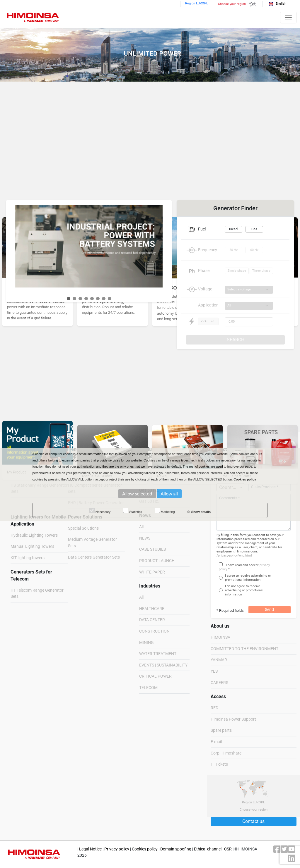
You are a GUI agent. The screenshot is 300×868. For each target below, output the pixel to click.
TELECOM (148, 688)
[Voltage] (249, 290)
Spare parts (221, 730)
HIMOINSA (220, 637)
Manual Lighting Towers (32, 546)
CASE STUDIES (152, 549)
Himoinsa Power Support (233, 719)
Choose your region (238, 4)
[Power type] (208, 322)
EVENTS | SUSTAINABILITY (163, 665)
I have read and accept (242, 565)
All (141, 527)
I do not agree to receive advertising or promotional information (244, 590)
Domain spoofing (176, 849)
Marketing (165, 511)
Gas (254, 229)
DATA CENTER (152, 620)
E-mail (216, 742)
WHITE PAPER (152, 572)
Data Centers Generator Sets (94, 557)
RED (214, 708)
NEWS (145, 538)
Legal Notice (90, 849)
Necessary (100, 511)
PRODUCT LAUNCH (157, 561)
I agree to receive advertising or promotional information (248, 578)
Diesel (234, 229)
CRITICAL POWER (155, 676)
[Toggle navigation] (288, 18)
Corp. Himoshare (226, 753)
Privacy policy (117, 849)
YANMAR (219, 660)
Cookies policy (145, 849)
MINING (146, 643)
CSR (228, 849)
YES (214, 671)
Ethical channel (208, 849)
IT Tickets (219, 764)
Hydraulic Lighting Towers (34, 535)
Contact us (253, 821)
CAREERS (219, 683)
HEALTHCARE (152, 609)
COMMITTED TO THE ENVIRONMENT (244, 649)
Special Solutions (83, 528)
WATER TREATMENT (158, 654)
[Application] (249, 306)
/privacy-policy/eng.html (234, 556)
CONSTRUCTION (154, 631)
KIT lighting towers (28, 558)
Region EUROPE (197, 3)
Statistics (133, 511)
